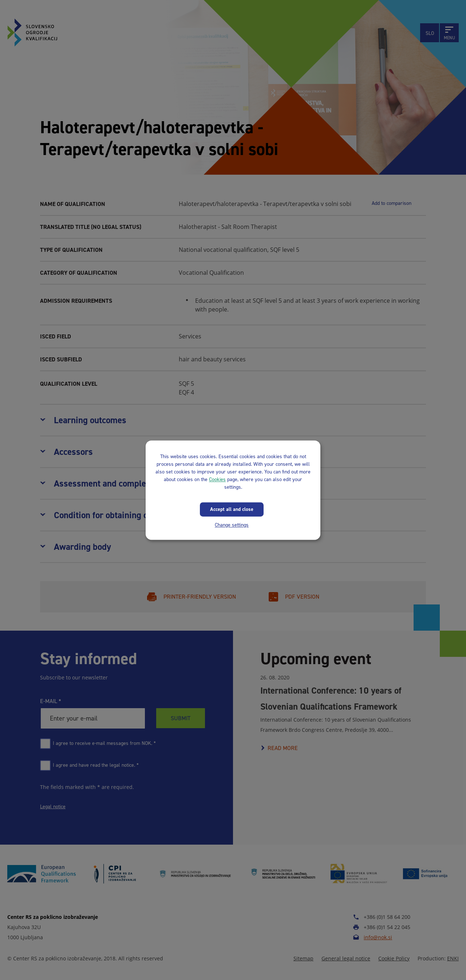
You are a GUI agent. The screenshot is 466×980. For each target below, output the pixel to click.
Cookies (217, 479)
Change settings (232, 525)
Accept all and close (232, 509)
